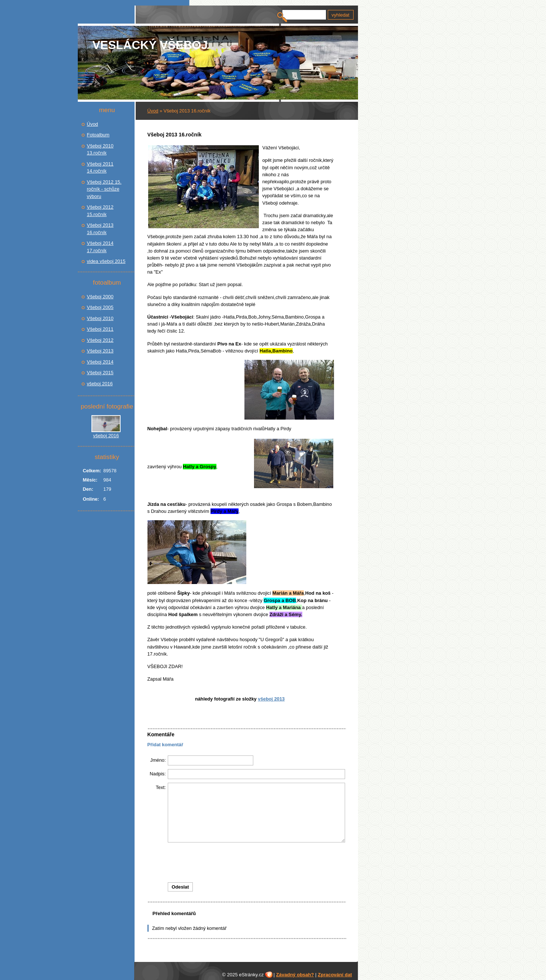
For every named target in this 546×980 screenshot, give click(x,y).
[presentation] (247, 862)
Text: (161, 787)
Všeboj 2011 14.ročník (100, 168)
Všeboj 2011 (100, 329)
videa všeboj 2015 (106, 261)
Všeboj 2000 (100, 297)
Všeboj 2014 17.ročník (100, 247)
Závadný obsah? (295, 975)
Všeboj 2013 (272, 699)
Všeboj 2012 (100, 340)
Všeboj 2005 (100, 307)
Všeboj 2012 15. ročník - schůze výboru (104, 189)
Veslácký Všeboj (150, 45)
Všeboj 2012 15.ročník (100, 211)
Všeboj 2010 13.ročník (100, 150)
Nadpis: (158, 774)
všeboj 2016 (100, 384)
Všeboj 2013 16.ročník (100, 229)
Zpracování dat (335, 975)
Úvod (153, 111)
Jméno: (158, 760)
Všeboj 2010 (100, 318)
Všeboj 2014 (100, 362)
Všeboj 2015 (100, 373)
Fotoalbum (98, 135)
